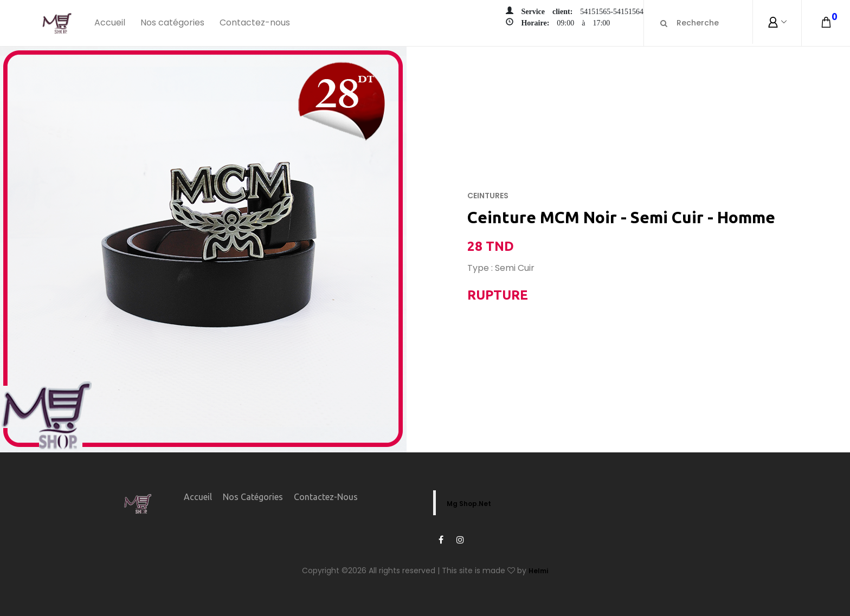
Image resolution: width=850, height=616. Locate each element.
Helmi (538, 571)
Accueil (110, 22)
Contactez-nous (255, 22)
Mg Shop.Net (469, 504)
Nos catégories (172, 22)
